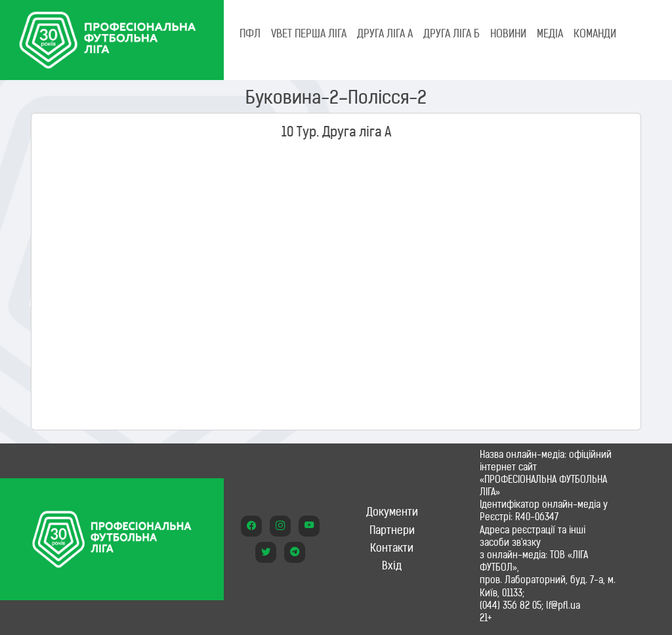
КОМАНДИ (595, 33)
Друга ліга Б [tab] (451, 33)
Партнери (392, 530)
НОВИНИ (508, 33)
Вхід (392, 565)
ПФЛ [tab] (250, 33)
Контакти (392, 548)
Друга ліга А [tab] (385, 33)
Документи (392, 512)
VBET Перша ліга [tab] (309, 33)
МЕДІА (550, 33)
